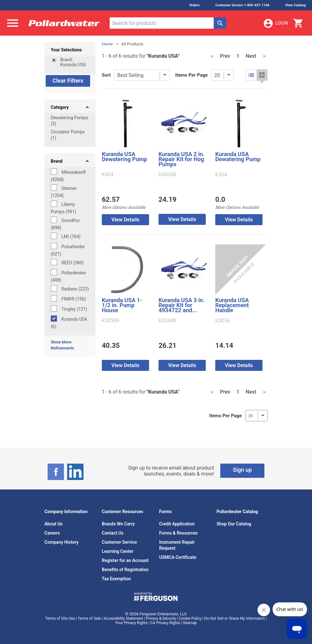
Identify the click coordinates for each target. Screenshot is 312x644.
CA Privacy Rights (165, 623)
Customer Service (119, 542)
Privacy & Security (161, 618)
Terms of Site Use (60, 618)
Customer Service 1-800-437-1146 (243, 5)
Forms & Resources (178, 533)
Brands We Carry (118, 524)
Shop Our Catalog (234, 524)
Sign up (243, 470)
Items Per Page (191, 75)
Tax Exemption (116, 579)
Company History (61, 542)
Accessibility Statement (123, 618)
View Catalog (295, 5)
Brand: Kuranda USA (73, 62)
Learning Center (118, 551)
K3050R (111, 321)
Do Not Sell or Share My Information (235, 618)
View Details (126, 220)
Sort (106, 75)
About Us (54, 524)
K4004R (167, 175)
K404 (108, 175)
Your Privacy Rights (132, 623)
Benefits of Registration (125, 570)
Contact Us (113, 533)
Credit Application (177, 524)
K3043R (167, 321)
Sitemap (190, 623)
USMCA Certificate (178, 557)
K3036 (222, 321)
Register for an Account (125, 560)
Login (275, 23)
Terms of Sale (89, 618)
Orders (194, 5)
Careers (52, 533)
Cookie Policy (190, 618)
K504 (221, 175)
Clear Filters (68, 81)
